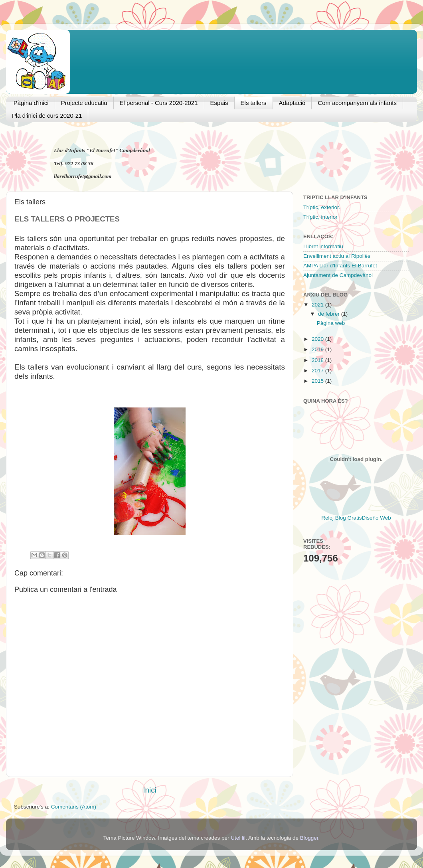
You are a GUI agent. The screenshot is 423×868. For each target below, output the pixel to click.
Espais (219, 103)
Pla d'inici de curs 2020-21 (47, 116)
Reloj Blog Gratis (341, 518)
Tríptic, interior (320, 217)
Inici (150, 790)
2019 (318, 349)
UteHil (238, 838)
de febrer (330, 314)
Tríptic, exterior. (322, 207)
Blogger (309, 838)
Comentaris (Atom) (74, 807)
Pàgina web (331, 323)
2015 (318, 381)
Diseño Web (377, 518)
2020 (318, 339)
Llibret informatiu (323, 246)
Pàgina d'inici (31, 103)
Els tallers (254, 103)
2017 (318, 371)
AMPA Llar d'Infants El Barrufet (340, 266)
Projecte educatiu (84, 103)
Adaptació (292, 103)
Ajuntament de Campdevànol (338, 275)
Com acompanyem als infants (357, 103)
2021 (318, 305)
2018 (318, 360)
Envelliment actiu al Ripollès (337, 256)
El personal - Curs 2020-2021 (159, 103)
